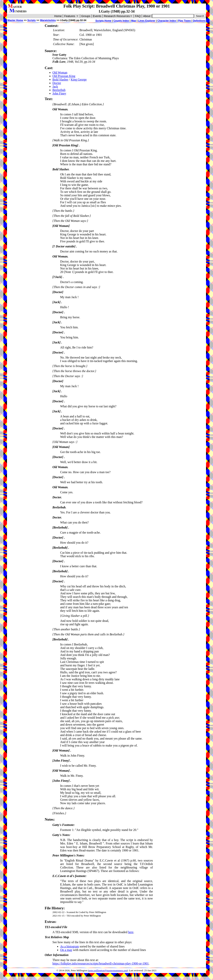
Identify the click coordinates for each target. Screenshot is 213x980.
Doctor (57, 83)
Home (58, 16)
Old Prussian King (64, 76)
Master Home (15, 20)
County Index (121, 21)
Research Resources (118, 16)
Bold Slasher (60, 79)
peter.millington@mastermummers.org (108, 971)
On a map (66, 950)
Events (97, 16)
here (131, 932)
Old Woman (60, 73)
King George (79, 79)
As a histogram (70, 946)
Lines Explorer (147, 21)
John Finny (59, 93)
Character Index (167, 21)
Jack (55, 86)
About (147, 16)
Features (71, 16)
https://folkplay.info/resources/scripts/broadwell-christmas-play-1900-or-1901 (101, 963)
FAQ (138, 16)
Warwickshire (48, 20)
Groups (86, 16)
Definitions (199, 21)
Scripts (31, 20)
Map (134, 21)
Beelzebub (59, 90)
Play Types (184, 21)
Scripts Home (103, 21)
